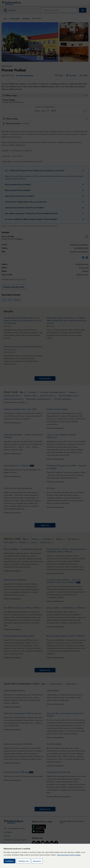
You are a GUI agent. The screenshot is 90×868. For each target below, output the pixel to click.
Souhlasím (10, 861)
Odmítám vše (23, 861)
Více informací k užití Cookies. (69, 855)
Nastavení (37, 861)
